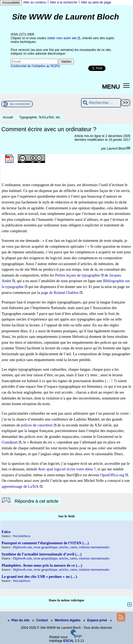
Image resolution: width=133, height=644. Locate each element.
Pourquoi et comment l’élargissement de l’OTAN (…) (45, 543)
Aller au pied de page (96, 2)
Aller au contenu (35, 2)
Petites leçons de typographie (78, 275)
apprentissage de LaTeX (20, 486)
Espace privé (96, 620)
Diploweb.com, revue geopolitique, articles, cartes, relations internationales (61, 547)
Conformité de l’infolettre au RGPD (35, 66)
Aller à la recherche (64, 2)
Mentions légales (66, 620)
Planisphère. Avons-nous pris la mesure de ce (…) (42, 565)
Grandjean (10, 442)
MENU (111, 86)
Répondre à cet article (37, 501)
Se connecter (20, 104)
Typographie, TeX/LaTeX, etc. (40, 117)
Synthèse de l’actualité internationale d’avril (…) (42, 554)
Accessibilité (11, 3)
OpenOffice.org (112, 475)
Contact (41, 620)
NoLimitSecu (22, 536)
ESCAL (69, 641)
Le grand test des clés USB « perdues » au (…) (39, 577)
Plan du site (19, 620)
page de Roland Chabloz (60, 293)
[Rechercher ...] (101, 103)
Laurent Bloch (116, 149)
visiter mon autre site (62, 38)
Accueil (8, 117)
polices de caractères (37, 425)
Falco (6, 532)
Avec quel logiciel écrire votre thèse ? (67, 469)
